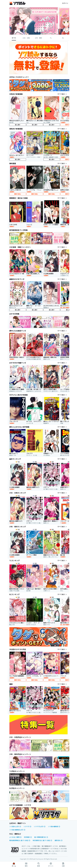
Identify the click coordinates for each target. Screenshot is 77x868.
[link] (20, 85)
